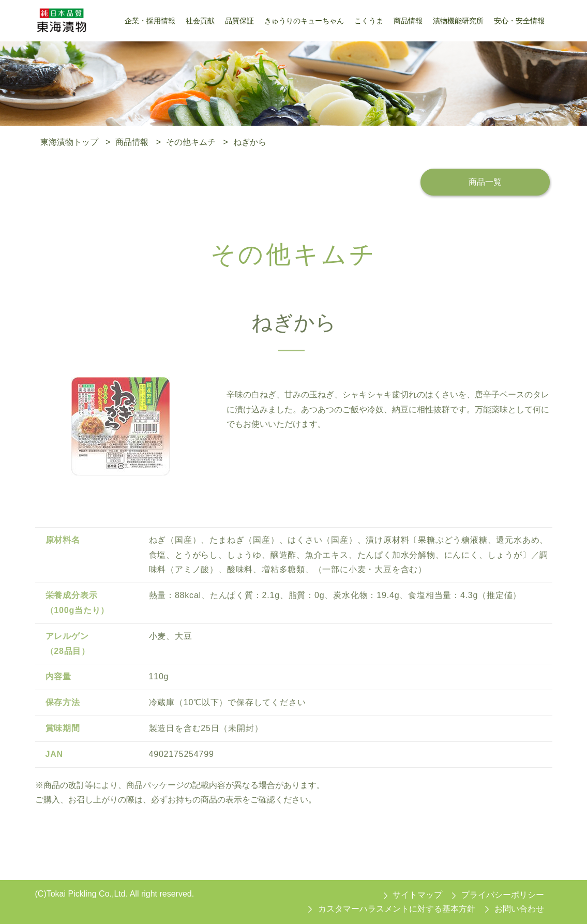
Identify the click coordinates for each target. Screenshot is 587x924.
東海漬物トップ (69, 142)
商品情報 (132, 142)
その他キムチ (191, 142)
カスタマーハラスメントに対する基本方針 (397, 909)
